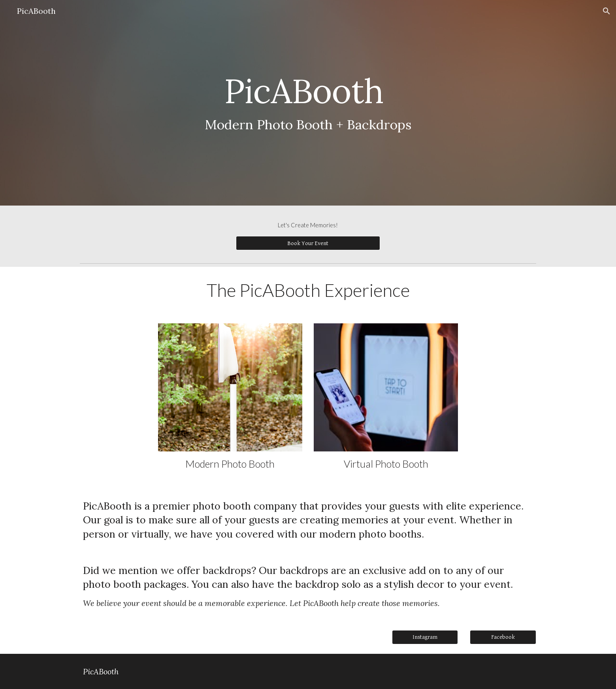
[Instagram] (425, 637)
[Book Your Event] (308, 243)
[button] (607, 11)
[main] (308, 103)
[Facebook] (503, 637)
